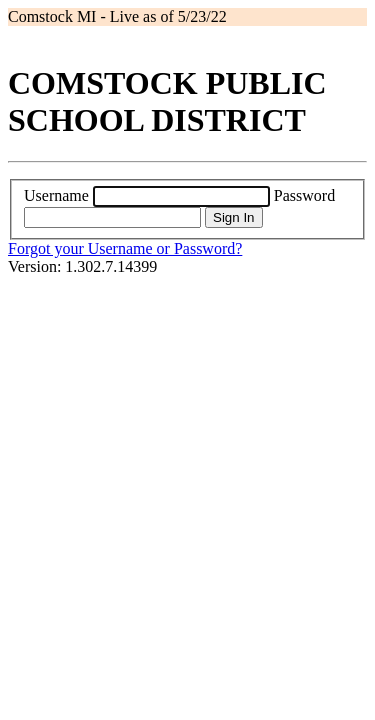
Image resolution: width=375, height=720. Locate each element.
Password (304, 195)
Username (56, 195)
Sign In (234, 217)
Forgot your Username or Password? (125, 248)
